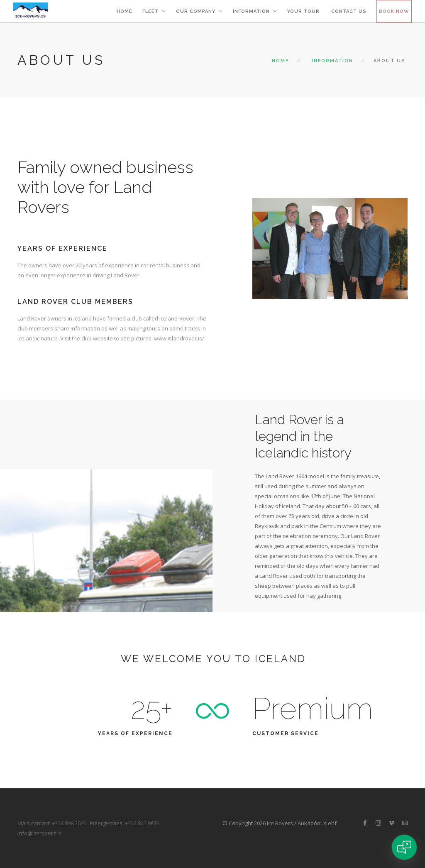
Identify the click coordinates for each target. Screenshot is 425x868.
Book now (394, 11)
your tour (304, 11)
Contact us (349, 11)
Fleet (150, 11)
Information (332, 61)
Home (125, 11)
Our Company (196, 11)
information (251, 11)
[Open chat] (404, 847)
